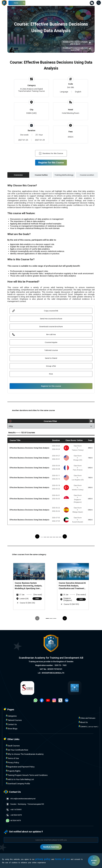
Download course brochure (51, 327)
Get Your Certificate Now (17, 750)
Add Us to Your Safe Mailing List (20, 779)
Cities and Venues (87, 718)
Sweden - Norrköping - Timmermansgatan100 (25, 804)
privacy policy (43, 859)
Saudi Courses (13, 746)
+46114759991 (14, 810)
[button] (42, 537)
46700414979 (13, 821)
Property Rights (13, 771)
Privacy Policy (13, 762)
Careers (88, 726)
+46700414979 (14, 815)
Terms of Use (12, 758)
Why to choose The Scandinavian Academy (25, 754)
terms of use (62, 859)
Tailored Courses (14, 720)
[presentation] (37, 536)
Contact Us (11, 724)
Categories (11, 716)
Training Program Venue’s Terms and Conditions (27, 775)
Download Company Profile (18, 783)
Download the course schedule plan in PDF (78, 49)
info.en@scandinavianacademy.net (21, 799)
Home (16, 3)
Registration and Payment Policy (20, 767)
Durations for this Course (51, 153)
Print (51, 374)
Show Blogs (12, 728)
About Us (83, 722)
